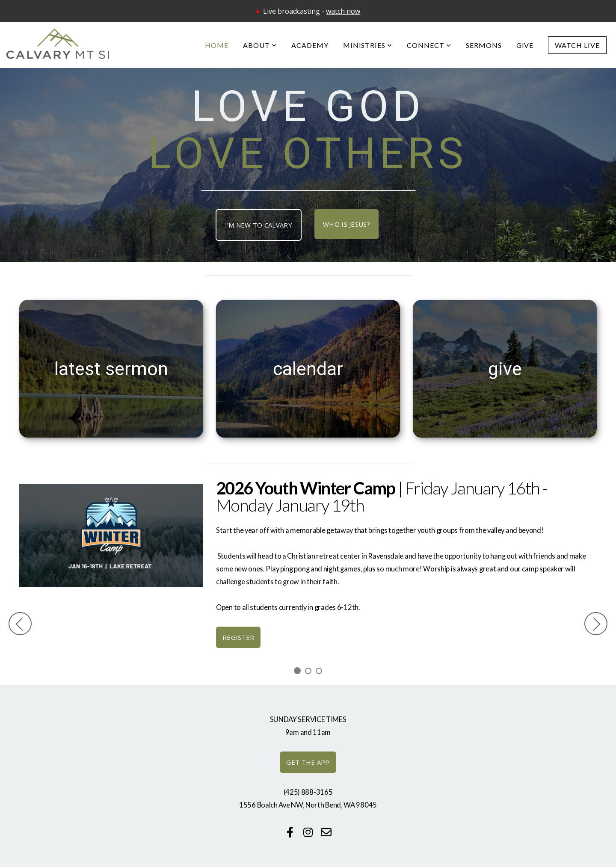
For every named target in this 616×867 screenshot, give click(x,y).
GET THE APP (308, 762)
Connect (429, 45)
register (238, 637)
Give (525, 45)
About (260, 45)
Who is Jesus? (346, 224)
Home (217, 45)
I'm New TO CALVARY (259, 225)
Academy (310, 45)
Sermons (484, 45)
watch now (343, 11)
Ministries (368, 45)
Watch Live (577, 45)
